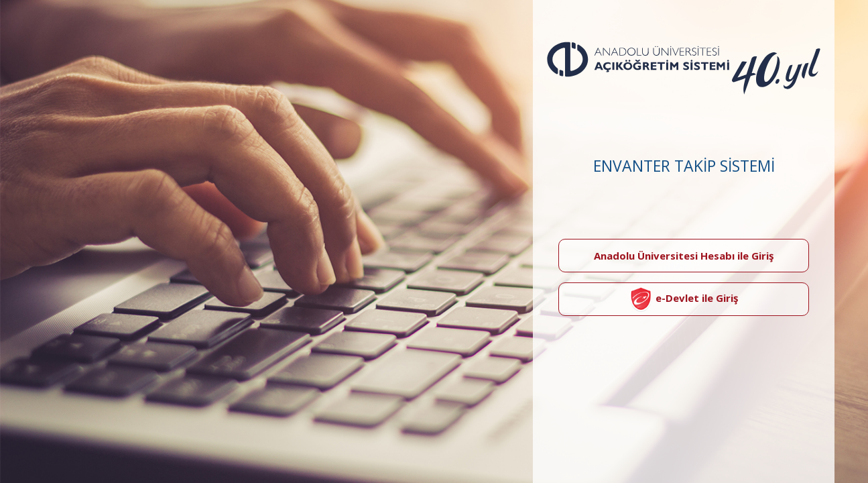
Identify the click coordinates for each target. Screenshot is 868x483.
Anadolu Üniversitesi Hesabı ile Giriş (684, 256)
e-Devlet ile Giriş (684, 299)
